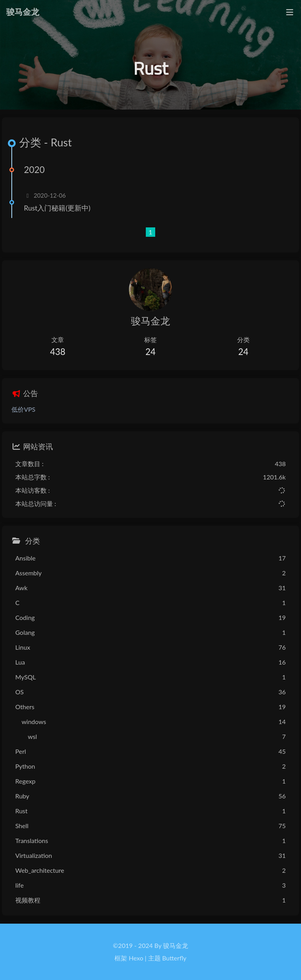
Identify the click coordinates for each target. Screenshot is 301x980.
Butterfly (174, 958)
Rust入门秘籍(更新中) (57, 208)
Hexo (136, 958)
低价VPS (23, 409)
